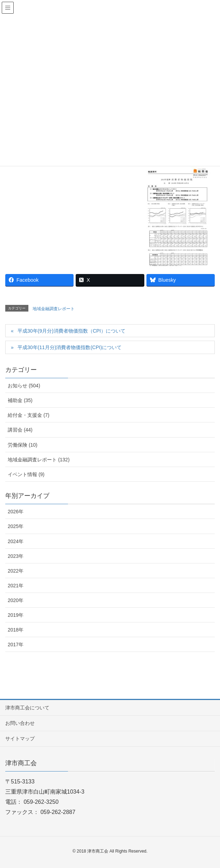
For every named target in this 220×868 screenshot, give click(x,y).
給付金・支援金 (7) (29, 415)
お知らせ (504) (24, 386)
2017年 (16, 645)
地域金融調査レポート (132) (39, 460)
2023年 (16, 556)
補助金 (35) (20, 400)
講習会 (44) (20, 430)
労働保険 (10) (23, 445)
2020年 (16, 600)
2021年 (16, 586)
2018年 (16, 630)
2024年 (16, 541)
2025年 (16, 526)
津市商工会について (27, 708)
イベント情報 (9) (26, 474)
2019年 (16, 615)
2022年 (16, 571)
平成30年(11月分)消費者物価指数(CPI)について (70, 347)
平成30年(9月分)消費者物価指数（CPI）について (71, 331)
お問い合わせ (20, 723)
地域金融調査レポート (54, 309)
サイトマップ (20, 739)
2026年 (16, 512)
